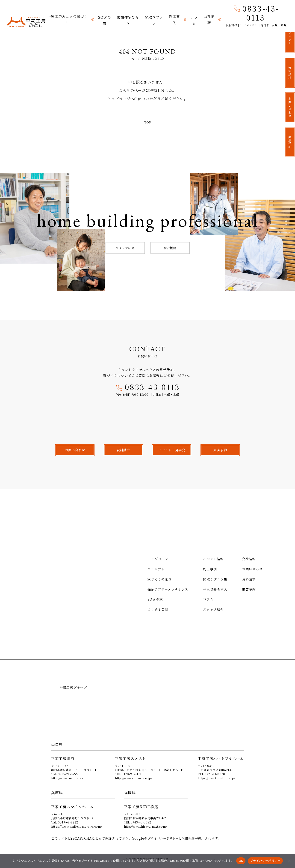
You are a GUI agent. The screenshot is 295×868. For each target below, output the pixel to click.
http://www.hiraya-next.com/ (145, 826)
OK (241, 861)
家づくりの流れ (160, 579)
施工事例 (174, 21)
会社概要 (170, 248)
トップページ (158, 559)
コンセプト (156, 569)
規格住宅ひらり (128, 21)
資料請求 (249, 579)
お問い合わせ (252, 569)
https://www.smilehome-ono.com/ (77, 826)
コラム (194, 21)
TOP (148, 122)
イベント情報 (213, 559)
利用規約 (191, 838)
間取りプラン (154, 21)
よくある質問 (158, 609)
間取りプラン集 (215, 579)
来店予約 (249, 589)
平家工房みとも (26, 22)
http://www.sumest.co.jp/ (133, 778)
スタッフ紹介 (125, 248)
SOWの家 (105, 21)
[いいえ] (289, 861)
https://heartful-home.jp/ (216, 778)
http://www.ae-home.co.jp (70, 778)
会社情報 (209, 21)
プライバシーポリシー (164, 838)
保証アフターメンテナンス (168, 589)
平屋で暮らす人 (215, 589)
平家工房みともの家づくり (68, 21)
